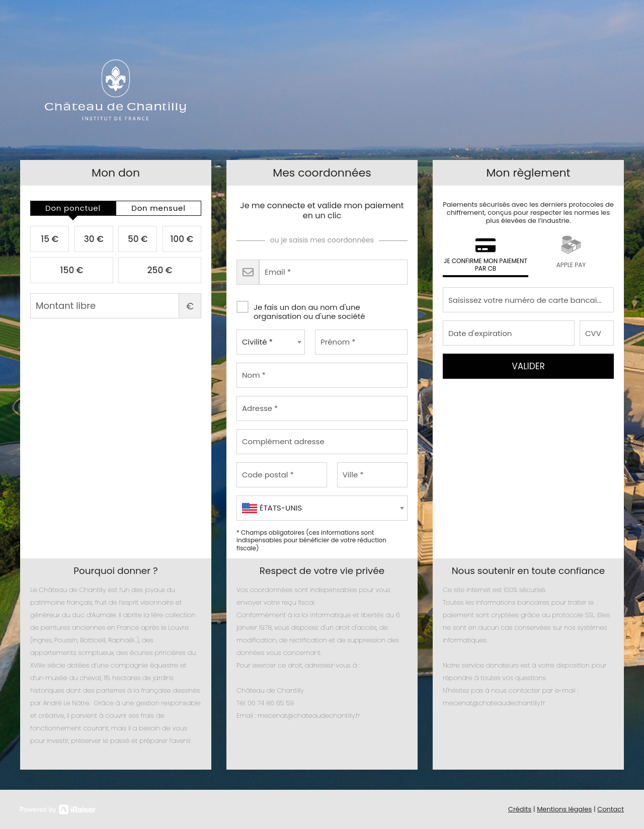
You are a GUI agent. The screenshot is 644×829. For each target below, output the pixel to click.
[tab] (73, 208)
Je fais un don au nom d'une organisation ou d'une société (301, 308)
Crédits (520, 809)
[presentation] (73, 208)
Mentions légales (564, 809)
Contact (611, 809)
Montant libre (116, 306)
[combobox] (271, 342)
